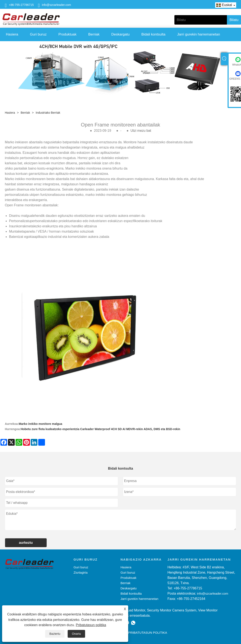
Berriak (94, 34)
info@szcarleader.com (56, 5)
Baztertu (55, 634)
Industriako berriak (48, 113)
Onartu (76, 634)
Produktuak (67, 34)
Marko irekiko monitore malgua (40, 424)
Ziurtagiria (81, 572)
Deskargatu (120, 34)
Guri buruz (38, 34)
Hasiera (12, 34)
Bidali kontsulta (153, 34)
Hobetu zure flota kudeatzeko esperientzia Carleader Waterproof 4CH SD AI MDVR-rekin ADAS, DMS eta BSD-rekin (100, 429)
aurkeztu (26, 543)
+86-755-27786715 (21, 5)
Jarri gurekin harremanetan (199, 34)
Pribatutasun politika (91, 625)
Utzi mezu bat (141, 131)
